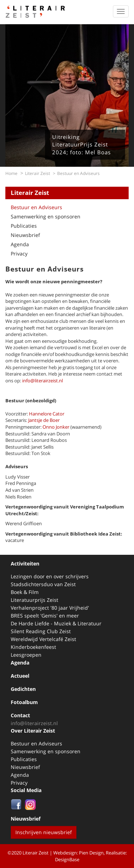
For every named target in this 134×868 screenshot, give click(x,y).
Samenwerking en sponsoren (46, 216)
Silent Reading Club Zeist (41, 631)
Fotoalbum (24, 702)
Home (11, 173)
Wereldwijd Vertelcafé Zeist (43, 639)
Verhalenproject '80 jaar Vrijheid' (50, 608)
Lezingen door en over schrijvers (50, 576)
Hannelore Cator (47, 414)
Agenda (20, 244)
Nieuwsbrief (25, 235)
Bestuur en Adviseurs (36, 207)
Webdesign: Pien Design (78, 853)
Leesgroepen (26, 655)
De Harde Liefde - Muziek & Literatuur (56, 623)
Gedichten (23, 689)
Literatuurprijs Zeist (34, 600)
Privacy (19, 254)
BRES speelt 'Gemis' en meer (45, 616)
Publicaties (24, 226)
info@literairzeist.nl (42, 381)
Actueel (20, 676)
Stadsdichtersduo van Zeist (43, 584)
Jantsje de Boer (44, 420)
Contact (20, 715)
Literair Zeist (38, 173)
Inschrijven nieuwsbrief (44, 832)
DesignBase (67, 859)
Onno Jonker (56, 427)
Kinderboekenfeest (33, 647)
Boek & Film (25, 592)
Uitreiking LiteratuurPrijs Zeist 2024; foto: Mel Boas (81, 144)
